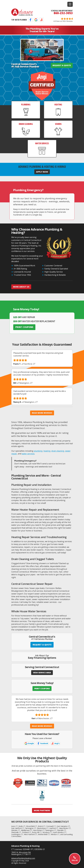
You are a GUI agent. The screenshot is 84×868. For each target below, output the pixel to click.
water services (28, 454)
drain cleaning (58, 451)
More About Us (21, 287)
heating (47, 451)
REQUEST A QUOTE (62, 65)
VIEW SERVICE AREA (42, 673)
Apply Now (42, 172)
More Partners (42, 810)
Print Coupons (24, 327)
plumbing (38, 451)
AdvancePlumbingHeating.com (23, 858)
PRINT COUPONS (42, 689)
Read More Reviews (42, 413)
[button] (70, 4)
